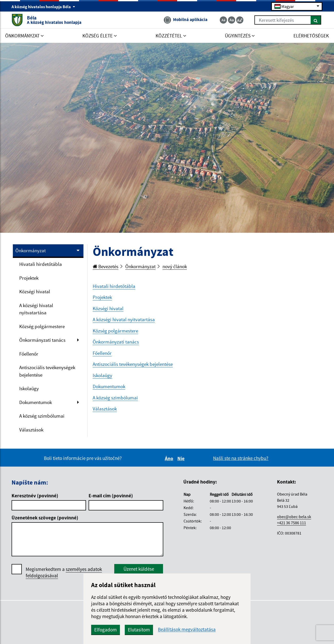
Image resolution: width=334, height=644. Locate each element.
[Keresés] (316, 20)
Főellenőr (29, 354)
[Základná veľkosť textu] (232, 20)
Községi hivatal (35, 291)
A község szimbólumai (42, 416)
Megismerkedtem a (64, 572)
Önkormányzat (31, 250)
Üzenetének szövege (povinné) (45, 518)
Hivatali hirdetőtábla (41, 264)
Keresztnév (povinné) (35, 496)
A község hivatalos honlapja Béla (43, 7)
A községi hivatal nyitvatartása (36, 309)
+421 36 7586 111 (292, 523)
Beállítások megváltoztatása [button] (187, 630)
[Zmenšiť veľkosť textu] (223, 20)
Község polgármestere (42, 326)
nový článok (175, 266)
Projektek (29, 278)
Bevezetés (106, 266)
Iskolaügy (29, 388)
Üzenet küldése (139, 569)
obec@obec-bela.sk (294, 517)
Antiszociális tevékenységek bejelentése (47, 371)
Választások (31, 430)
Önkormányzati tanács (42, 340)
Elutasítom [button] (139, 630)
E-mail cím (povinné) (111, 496)
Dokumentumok (36, 402)
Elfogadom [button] (106, 630)
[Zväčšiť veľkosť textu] (240, 20)
